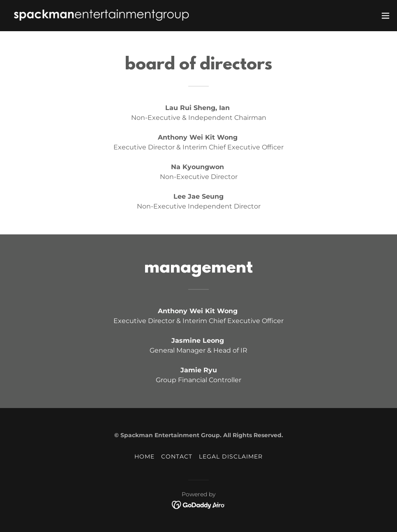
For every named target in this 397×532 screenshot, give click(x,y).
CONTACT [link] (177, 456)
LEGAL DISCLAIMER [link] (231, 456)
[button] (385, 16)
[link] (102, 16)
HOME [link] (144, 456)
